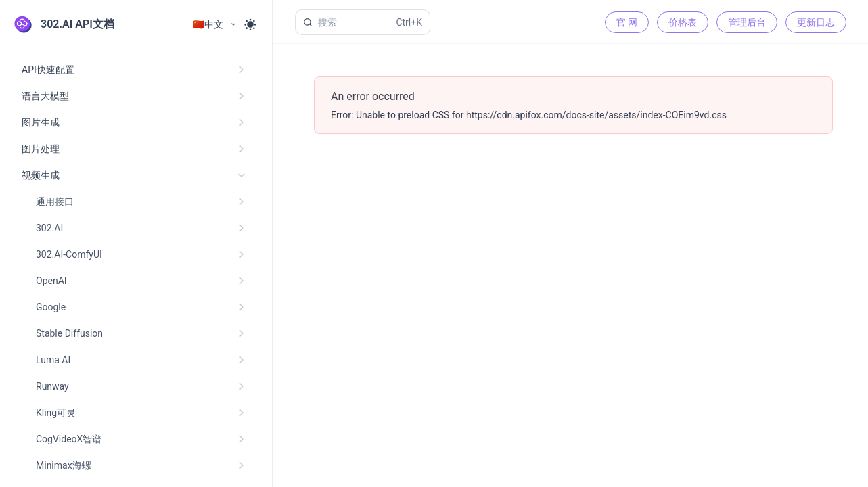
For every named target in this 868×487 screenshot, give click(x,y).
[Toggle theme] (250, 24)
